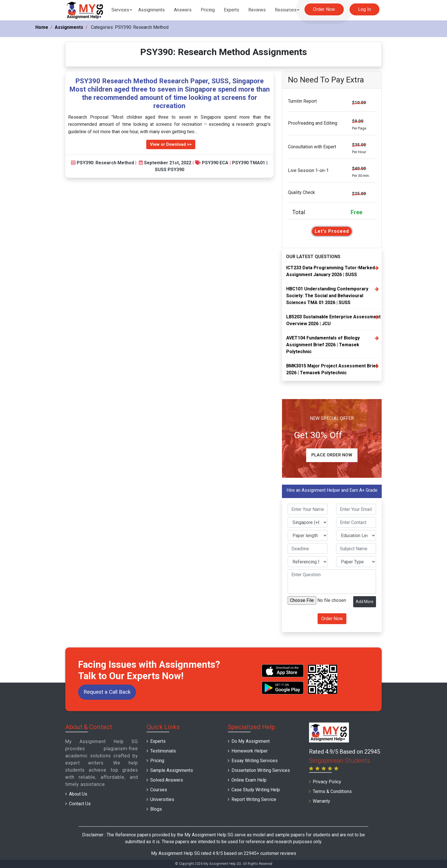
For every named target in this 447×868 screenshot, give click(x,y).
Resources (286, 10)
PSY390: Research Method (105, 163)
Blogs (156, 809)
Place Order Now (332, 455)
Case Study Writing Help (256, 790)
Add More (365, 602)
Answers (183, 10)
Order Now (324, 9)
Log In (365, 9)
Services (120, 10)
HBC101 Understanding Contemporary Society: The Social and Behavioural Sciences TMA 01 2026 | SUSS (327, 296)
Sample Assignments (172, 770)
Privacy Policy (327, 782)
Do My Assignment (251, 741)
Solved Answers (167, 780)
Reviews (257, 10)
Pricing (208, 10)
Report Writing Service (254, 799)
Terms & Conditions (332, 791)
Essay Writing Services (255, 761)
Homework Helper (250, 751)
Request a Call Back (107, 692)
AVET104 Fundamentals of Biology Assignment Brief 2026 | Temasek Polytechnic (323, 345)
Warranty (321, 801)
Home (42, 27)
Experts (231, 10)
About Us (78, 794)
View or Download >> (171, 144)
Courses (159, 790)
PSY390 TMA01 (249, 163)
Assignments (152, 10)
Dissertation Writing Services (261, 770)
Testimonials (163, 751)
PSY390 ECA (215, 163)
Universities (162, 799)
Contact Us (80, 804)
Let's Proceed (332, 231)
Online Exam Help (249, 780)
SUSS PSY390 (169, 170)
